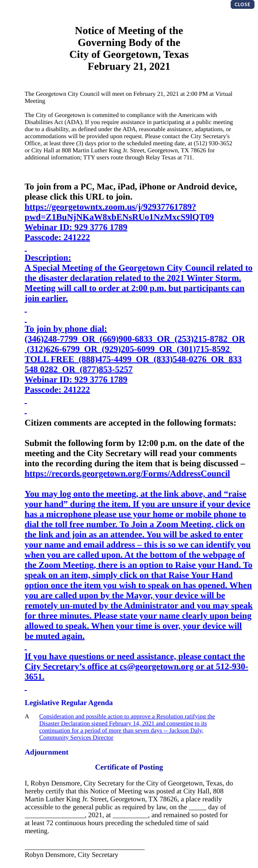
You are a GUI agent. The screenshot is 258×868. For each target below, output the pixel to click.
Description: (48, 258)
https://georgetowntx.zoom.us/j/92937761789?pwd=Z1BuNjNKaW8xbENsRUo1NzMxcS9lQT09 (119, 212)
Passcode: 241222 (57, 238)
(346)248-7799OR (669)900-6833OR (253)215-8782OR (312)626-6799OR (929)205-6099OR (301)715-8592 (135, 344)
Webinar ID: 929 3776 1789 (76, 227)
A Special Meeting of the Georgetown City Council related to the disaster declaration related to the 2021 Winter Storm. (139, 273)
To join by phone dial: (66, 329)
